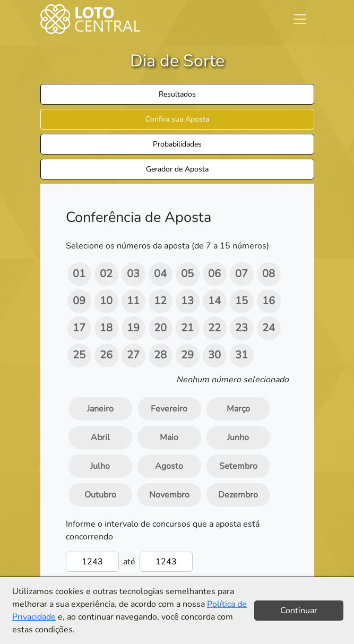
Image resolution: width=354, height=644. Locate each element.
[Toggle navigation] (300, 19)
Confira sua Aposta (177, 119)
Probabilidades (177, 144)
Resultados (177, 94)
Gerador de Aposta (177, 169)
